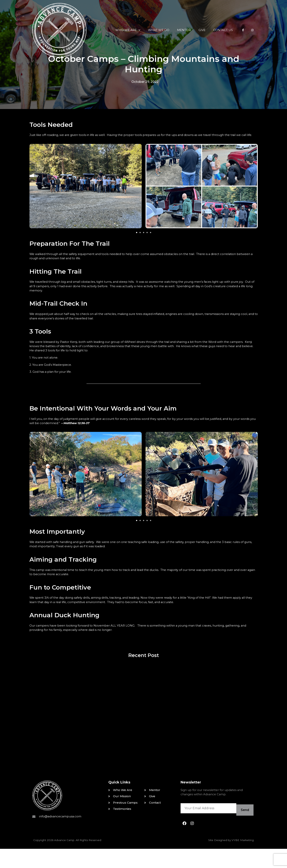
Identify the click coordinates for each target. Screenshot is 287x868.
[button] (137, 238)
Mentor (162, 16)
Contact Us (202, 16)
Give (181, 16)
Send (244, 830)
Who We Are (106, 17)
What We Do (137, 16)
